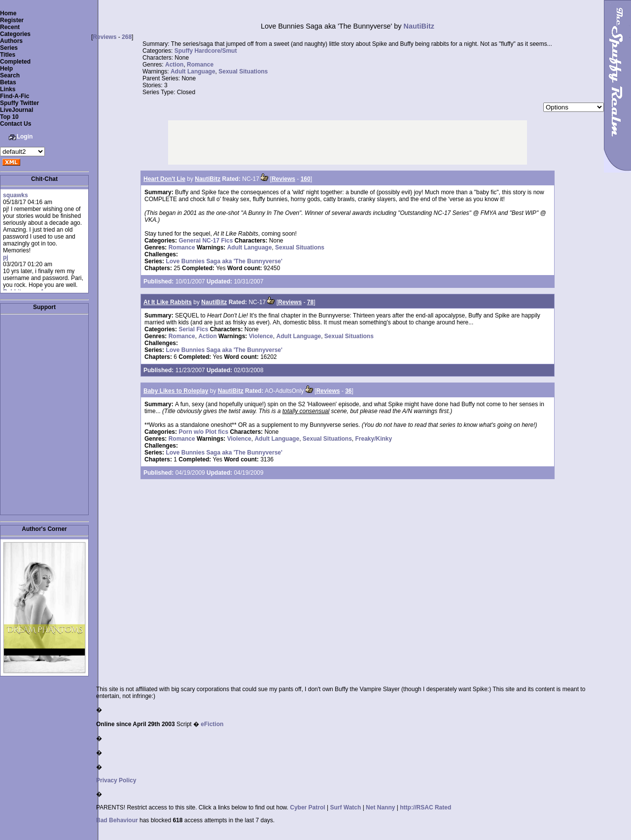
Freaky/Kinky (374, 439)
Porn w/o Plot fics (203, 432)
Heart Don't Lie (164, 179)
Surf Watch (345, 807)
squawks (16, 195)
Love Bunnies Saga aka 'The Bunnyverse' (224, 261)
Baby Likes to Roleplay (176, 391)
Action (174, 65)
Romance (200, 65)
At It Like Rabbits (168, 302)
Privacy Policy (116, 780)
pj (6, 257)
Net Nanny (380, 807)
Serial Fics (193, 329)
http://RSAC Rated (425, 807)
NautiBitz (419, 26)
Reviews (105, 37)
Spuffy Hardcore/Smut (206, 51)
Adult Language (193, 71)
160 (306, 179)
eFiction (212, 724)
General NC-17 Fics (206, 241)
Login (25, 137)
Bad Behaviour (117, 820)
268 (127, 37)
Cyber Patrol (307, 807)
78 (310, 302)
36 (348, 391)
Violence (261, 336)
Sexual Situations (243, 71)
